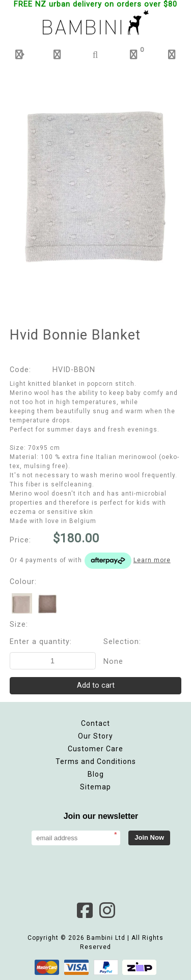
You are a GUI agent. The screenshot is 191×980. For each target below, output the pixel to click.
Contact (95, 723)
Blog (96, 774)
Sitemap (95, 787)
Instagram (107, 910)
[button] (19, 55)
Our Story (95, 736)
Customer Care (95, 749)
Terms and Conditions (96, 761)
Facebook (85, 910)
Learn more (152, 560)
